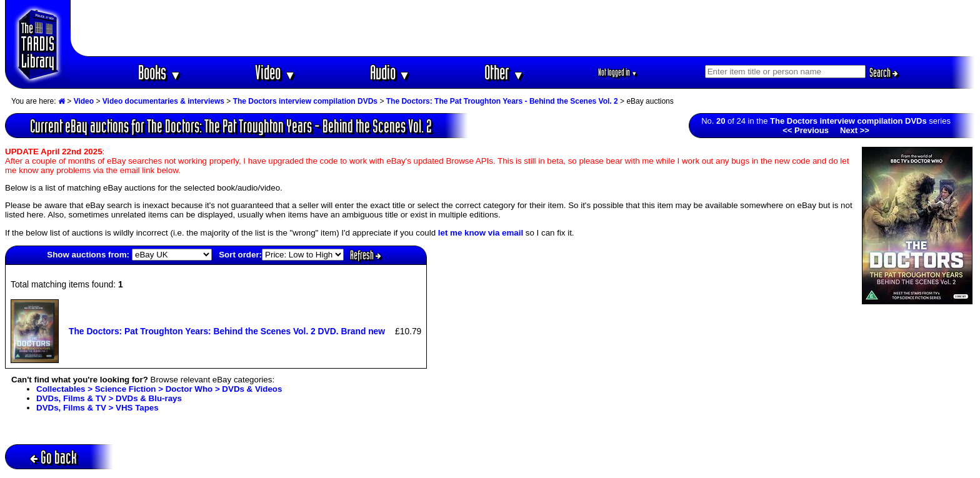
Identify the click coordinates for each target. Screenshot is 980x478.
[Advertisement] (523, 28)
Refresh (366, 255)
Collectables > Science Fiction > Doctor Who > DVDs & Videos (159, 389)
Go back (53, 457)
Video (275, 72)
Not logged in (618, 72)
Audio (390, 72)
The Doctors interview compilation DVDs (305, 101)
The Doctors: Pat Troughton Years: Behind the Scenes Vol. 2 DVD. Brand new (227, 331)
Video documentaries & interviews (163, 101)
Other (504, 72)
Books (160, 72)
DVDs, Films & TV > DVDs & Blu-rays (109, 398)
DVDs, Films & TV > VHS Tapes (97, 408)
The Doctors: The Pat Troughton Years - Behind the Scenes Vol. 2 (502, 101)
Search (884, 72)
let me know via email (481, 233)
